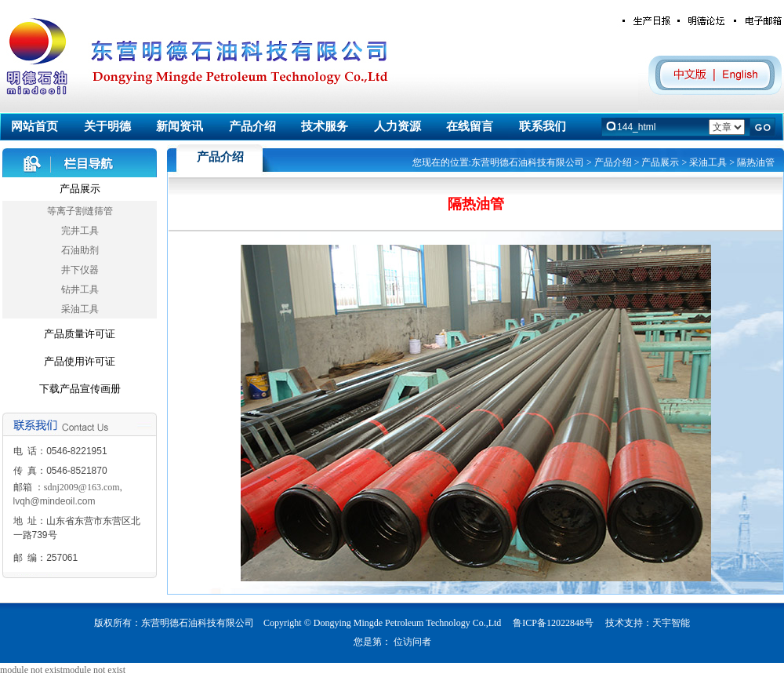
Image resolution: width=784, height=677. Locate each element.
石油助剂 (80, 250)
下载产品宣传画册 (80, 389)
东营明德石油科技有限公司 (528, 162)
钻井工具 (80, 289)
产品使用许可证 (80, 361)
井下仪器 (80, 270)
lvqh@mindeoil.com (54, 501)
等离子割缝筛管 (80, 211)
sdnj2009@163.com (82, 487)
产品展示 (80, 189)
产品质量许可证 (80, 334)
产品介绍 (613, 162)
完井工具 (80, 231)
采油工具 (80, 309)
